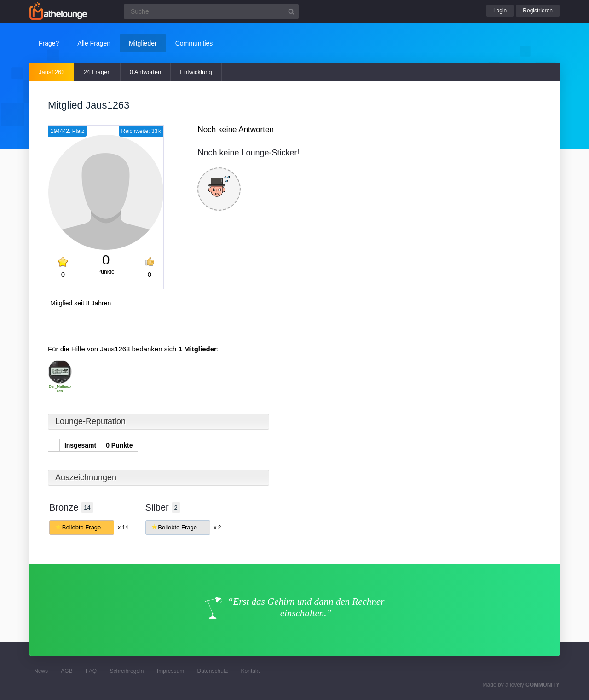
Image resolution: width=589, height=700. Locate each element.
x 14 (123, 528)
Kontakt (251, 671)
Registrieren (538, 11)
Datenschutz (212, 671)
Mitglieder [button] (143, 43)
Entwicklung (196, 72)
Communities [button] (194, 43)
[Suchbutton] (291, 11)
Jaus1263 (52, 72)
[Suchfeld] (211, 11)
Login (500, 11)
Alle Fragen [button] (94, 43)
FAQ (91, 671)
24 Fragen (97, 72)
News (41, 671)
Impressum (170, 671)
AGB (66, 671)
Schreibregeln (127, 671)
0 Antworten (146, 72)
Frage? (49, 43)
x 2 (217, 528)
